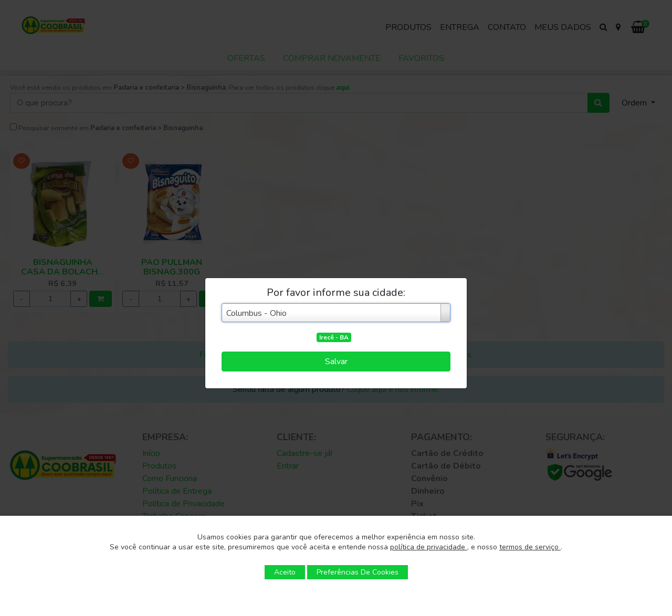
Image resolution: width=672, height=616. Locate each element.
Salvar (336, 362)
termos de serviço (530, 547)
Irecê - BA (334, 337)
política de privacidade (429, 547)
